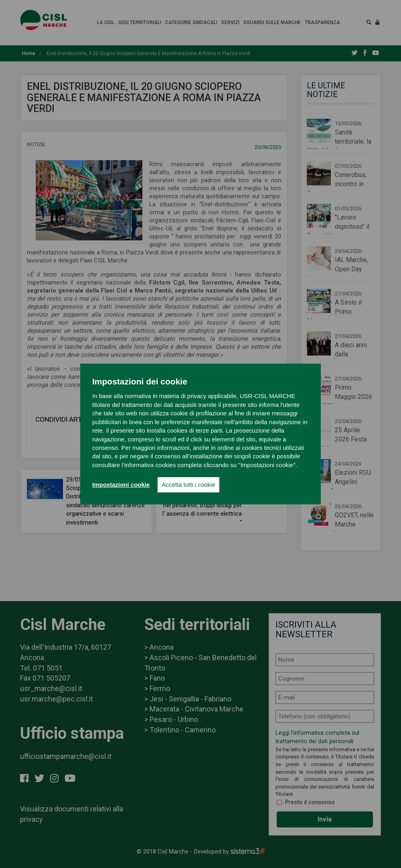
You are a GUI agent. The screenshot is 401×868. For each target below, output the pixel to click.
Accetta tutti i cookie (188, 485)
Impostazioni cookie (121, 485)
